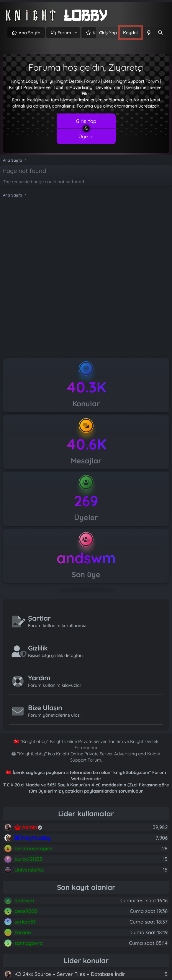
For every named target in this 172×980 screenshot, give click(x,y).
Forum (64, 33)
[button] (76, 33)
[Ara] (160, 33)
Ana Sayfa (30, 33)
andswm (86, 558)
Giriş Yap (86, 121)
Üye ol (86, 136)
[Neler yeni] (149, 33)
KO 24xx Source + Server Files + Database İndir (70, 974)
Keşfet (99, 33)
